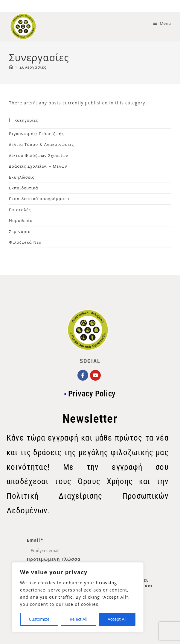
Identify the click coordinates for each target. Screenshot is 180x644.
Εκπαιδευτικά (24, 188)
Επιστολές (20, 210)
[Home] (11, 67)
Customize (39, 619)
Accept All (117, 619)
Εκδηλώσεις (22, 177)
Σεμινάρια (20, 231)
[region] (78, 597)
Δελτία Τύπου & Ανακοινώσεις (41, 144)
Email (35, 540)
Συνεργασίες (33, 67)
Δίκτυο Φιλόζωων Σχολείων (39, 155)
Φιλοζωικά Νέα (25, 242)
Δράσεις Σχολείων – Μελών (38, 166)
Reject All (78, 619)
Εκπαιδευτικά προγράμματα (39, 199)
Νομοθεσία (21, 220)
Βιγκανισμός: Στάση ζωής (36, 134)
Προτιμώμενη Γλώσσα (54, 559)
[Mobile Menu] (162, 23)
